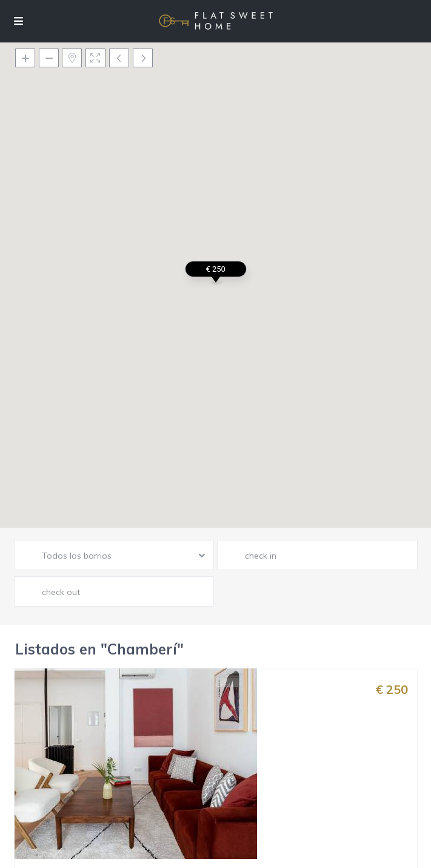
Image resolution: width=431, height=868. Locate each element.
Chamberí (229, 763)
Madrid (266, 763)
